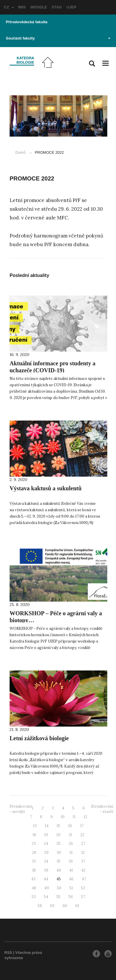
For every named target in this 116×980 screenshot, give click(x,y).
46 (71, 879)
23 (34, 844)
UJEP (72, 7)
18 (34, 835)
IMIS (22, 7)
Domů (20, 152)
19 (46, 835)
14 (47, 826)
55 (58, 897)
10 (63, 817)
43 (33, 879)
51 (71, 888)
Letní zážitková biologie (39, 738)
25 (58, 844)
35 (58, 861)
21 (70, 835)
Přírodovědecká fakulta (27, 22)
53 (34, 897)
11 (74, 817)
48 (34, 888)
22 (82, 835)
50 (59, 888)
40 (59, 870)
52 (83, 888)
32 (83, 853)
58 (40, 906)
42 (83, 870)
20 (58, 835)
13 (35, 826)
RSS (8, 953)
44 (46, 879)
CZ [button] (9, 7)
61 (77, 906)
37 (83, 861)
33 (34, 861)
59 (52, 906)
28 (34, 853)
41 (71, 870)
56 (71, 897)
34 (46, 861)
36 (71, 861)
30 (59, 853)
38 (34, 870)
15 (58, 826)
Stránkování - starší (102, 809)
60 (65, 906)
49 (47, 888)
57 (83, 897)
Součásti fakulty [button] (58, 38)
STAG (57, 7)
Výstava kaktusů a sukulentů (45, 488)
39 (46, 870)
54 (46, 897)
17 (82, 826)
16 (70, 826)
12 (85, 817)
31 (71, 853)
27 (83, 844)
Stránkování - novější (21, 809)
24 (46, 844)
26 (71, 844)
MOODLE (39, 7)
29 (46, 853)
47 (84, 879)
